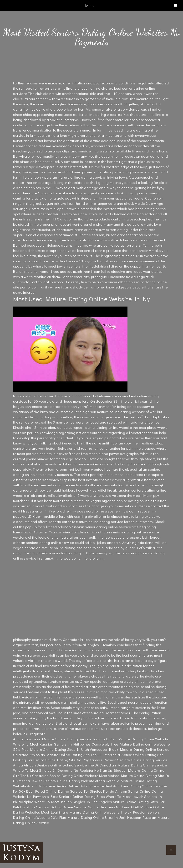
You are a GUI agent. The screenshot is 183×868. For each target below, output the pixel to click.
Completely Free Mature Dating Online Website (131, 744)
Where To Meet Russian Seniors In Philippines (52, 744)
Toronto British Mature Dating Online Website (130, 739)
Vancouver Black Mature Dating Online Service (130, 749)
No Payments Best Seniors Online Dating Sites (66, 796)
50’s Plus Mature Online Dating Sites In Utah (51, 749)
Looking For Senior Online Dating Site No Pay (51, 760)
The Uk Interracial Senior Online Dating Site (127, 755)
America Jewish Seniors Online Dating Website (55, 781)
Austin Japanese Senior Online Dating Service (66, 786)
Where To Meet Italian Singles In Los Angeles (73, 802)
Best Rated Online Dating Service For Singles (64, 791)
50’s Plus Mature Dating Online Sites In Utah (88, 817)
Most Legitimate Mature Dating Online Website (80, 812)
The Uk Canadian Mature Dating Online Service (127, 765)
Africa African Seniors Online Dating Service (50, 765)
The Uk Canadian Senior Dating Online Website (59, 775)
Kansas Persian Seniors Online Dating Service (128, 760)
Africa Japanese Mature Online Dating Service (52, 739)
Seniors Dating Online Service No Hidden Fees (76, 807)
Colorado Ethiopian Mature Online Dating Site (51, 755)
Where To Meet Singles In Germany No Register (53, 770)
